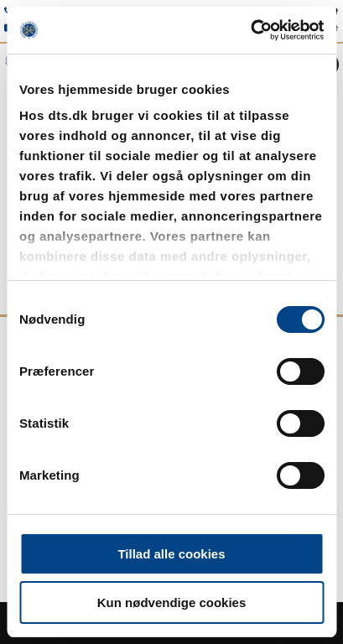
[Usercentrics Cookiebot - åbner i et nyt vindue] (250, 30)
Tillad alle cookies (171, 554)
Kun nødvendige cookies (172, 602)
